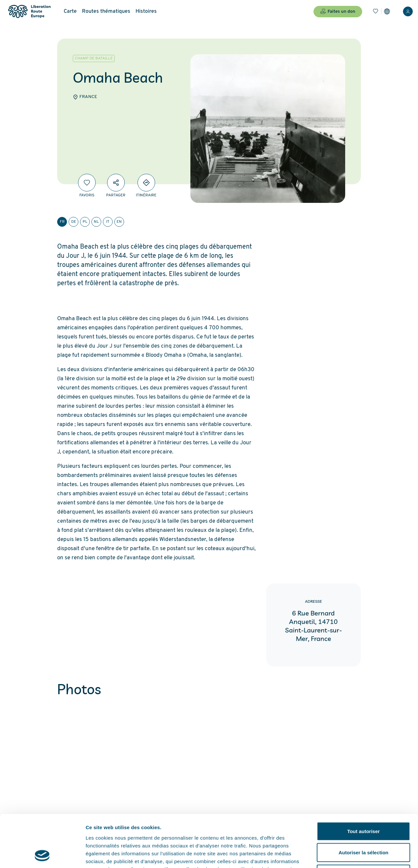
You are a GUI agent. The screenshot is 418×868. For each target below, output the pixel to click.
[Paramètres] (387, 11)
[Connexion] (408, 11)
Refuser (363, 825)
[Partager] (116, 183)
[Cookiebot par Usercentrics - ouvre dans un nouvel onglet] (42, 855)
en (119, 222)
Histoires (146, 11)
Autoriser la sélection (364, 804)
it (108, 222)
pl (85, 222)
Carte (70, 11)
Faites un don (338, 11)
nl (96, 222)
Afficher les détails (360, 855)
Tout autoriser (363, 782)
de (74, 222)
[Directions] (146, 183)
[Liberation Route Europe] (29, 12)
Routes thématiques (106, 11)
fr (62, 222)
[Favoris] (376, 11)
